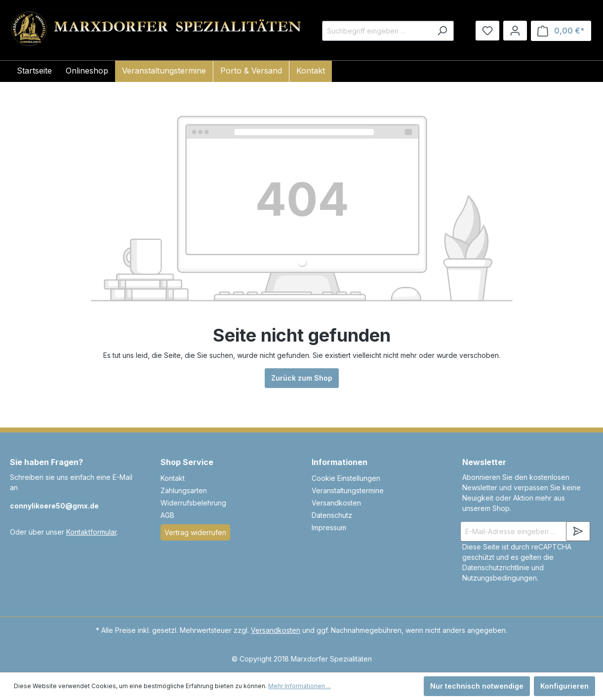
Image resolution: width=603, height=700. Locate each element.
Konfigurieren (564, 686)
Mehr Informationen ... (300, 686)
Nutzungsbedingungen (500, 578)
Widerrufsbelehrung (193, 503)
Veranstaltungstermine (348, 490)
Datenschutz (332, 515)
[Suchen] (442, 31)
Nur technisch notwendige (477, 686)
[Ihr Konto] (515, 31)
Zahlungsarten (184, 490)
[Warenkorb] (561, 31)
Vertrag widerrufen (195, 532)
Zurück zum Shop (302, 378)
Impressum (329, 527)
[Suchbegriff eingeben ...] (377, 31)
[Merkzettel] (487, 31)
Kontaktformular (91, 532)
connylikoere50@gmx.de (54, 506)
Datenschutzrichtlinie (496, 567)
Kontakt (173, 478)
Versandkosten (336, 503)
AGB (167, 515)
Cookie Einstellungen (346, 478)
